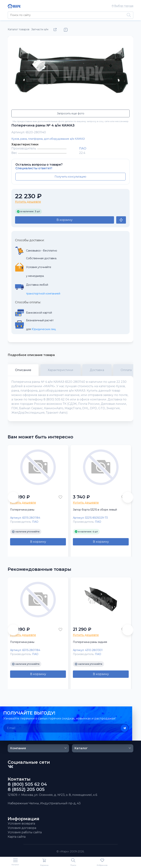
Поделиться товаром (56, 30)
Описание (23, 370)
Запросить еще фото (71, 113)
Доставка (97, 370)
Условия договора (22, 828)
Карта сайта (17, 837)
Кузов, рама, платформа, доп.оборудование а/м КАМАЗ (48, 139)
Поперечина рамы (22, 510)
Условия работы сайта (25, 832)
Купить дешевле (28, 202)
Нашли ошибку (66, 30)
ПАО (83, 148)
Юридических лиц (44, 329)
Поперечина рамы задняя (90, 642)
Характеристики (60, 370)
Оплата (126, 370)
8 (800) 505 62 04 (27, 784)
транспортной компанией (43, 294)
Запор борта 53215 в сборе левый (95, 510)
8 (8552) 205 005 (26, 789)
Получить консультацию (70, 177)
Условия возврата (21, 823)
